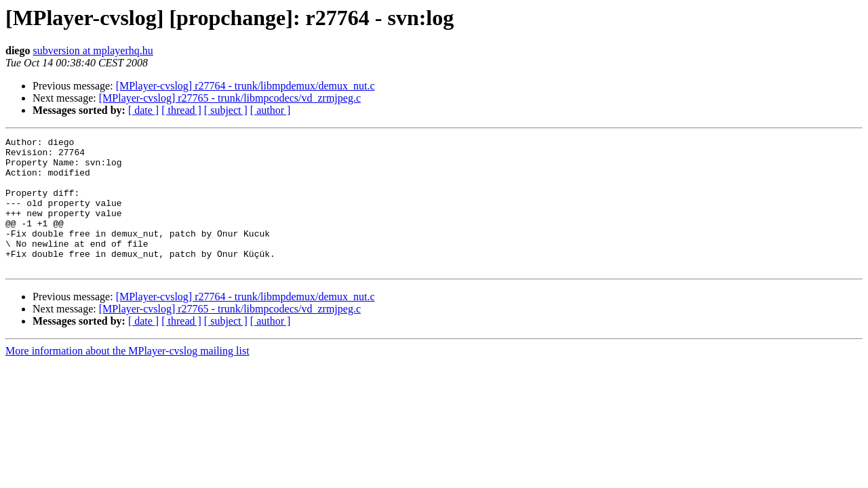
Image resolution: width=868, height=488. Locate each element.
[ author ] (271, 110)
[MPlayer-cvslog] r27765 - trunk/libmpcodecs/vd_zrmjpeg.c (230, 98)
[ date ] (143, 110)
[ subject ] (226, 110)
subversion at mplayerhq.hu (93, 50)
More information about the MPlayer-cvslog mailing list (127, 377)
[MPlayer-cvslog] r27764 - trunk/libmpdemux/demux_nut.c (245, 86)
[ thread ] (181, 110)
